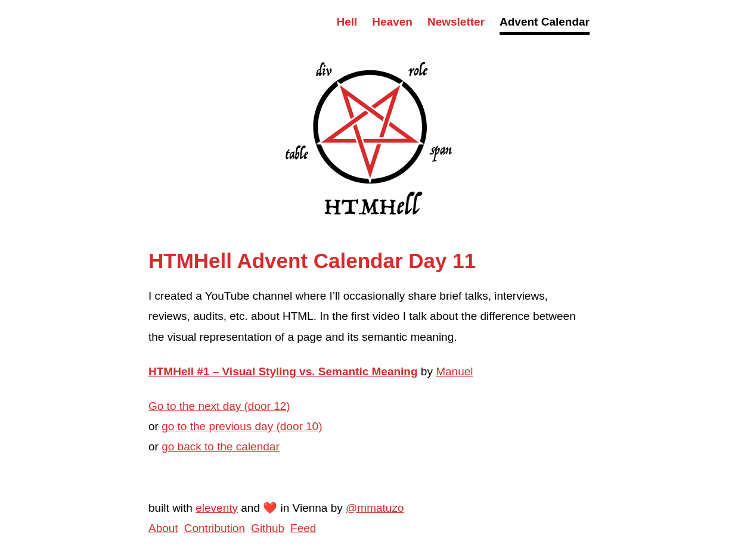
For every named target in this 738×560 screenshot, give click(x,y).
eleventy (217, 508)
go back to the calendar (221, 447)
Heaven (392, 22)
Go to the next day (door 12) (219, 406)
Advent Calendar (545, 22)
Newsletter (456, 22)
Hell (347, 22)
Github (268, 528)
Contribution (215, 528)
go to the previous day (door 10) (242, 426)
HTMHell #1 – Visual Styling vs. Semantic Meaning (283, 371)
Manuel (454, 371)
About (163, 528)
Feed (303, 528)
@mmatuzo (375, 508)
